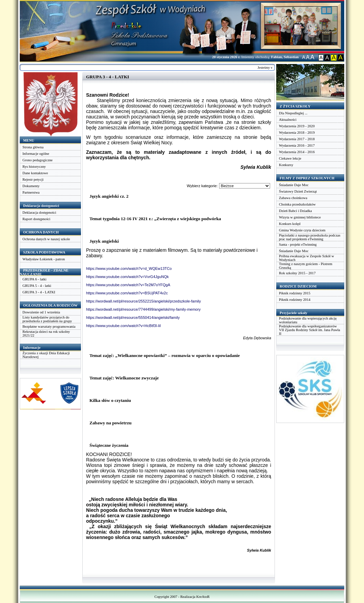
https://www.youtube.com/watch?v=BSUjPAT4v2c (127, 293)
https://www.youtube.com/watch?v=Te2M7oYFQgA (128, 285)
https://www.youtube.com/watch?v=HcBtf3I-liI (123, 326)
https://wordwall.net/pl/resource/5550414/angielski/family (133, 317)
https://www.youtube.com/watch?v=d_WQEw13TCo (129, 268)
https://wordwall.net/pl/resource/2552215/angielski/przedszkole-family (144, 301)
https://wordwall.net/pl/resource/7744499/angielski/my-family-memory (143, 309)
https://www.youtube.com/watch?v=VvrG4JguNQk (127, 277)
